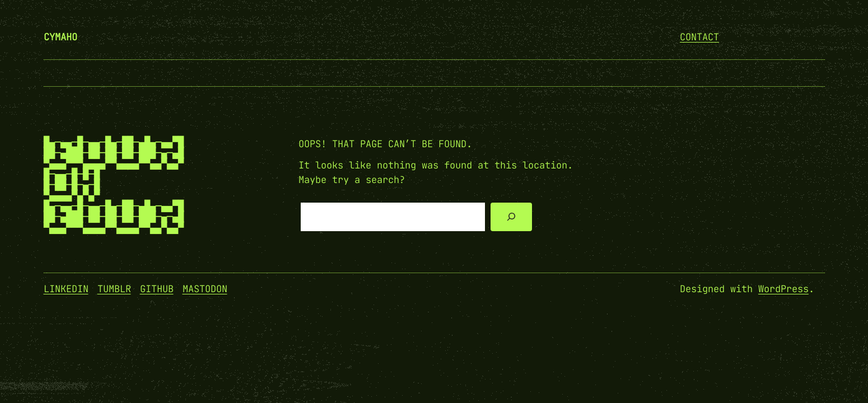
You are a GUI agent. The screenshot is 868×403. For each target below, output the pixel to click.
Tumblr (114, 289)
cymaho (60, 37)
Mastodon (205, 289)
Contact (699, 37)
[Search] (511, 217)
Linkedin (66, 289)
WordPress (783, 289)
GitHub (157, 289)
